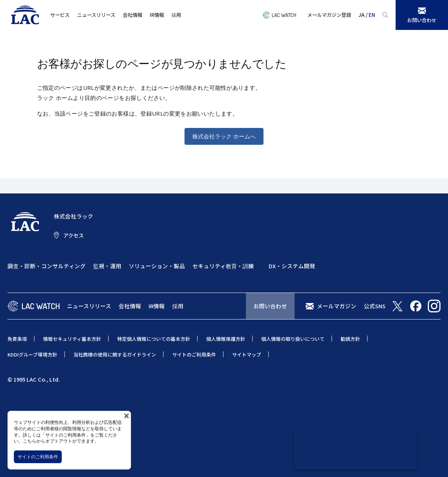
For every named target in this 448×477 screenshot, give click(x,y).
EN (372, 15)
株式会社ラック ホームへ (224, 136)
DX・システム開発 (292, 266)
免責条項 (17, 339)
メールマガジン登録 (329, 15)
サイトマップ (247, 354)
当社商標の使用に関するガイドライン (115, 354)
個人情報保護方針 (226, 339)
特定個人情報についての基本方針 (154, 339)
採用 (176, 15)
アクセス (74, 235)
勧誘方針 (350, 339)
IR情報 (157, 15)
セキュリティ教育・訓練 (223, 266)
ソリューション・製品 (157, 266)
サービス (60, 15)
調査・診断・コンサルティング (47, 266)
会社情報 (132, 15)
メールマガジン (337, 306)
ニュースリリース (96, 15)
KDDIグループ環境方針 (32, 354)
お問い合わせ (270, 306)
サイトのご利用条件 (38, 457)
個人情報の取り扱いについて (293, 339)
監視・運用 (107, 266)
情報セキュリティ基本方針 (72, 339)
